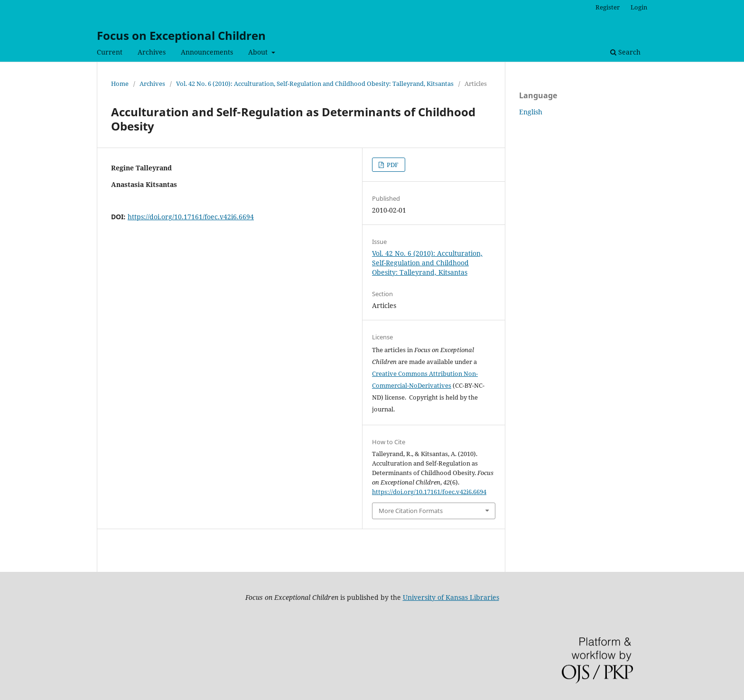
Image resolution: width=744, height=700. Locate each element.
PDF (392, 165)
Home (120, 84)
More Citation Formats (411, 511)
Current (110, 52)
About (259, 52)
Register (608, 7)
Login (639, 7)
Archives (152, 52)
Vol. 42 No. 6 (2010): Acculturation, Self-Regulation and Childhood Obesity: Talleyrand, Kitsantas (315, 84)
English (531, 112)
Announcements (207, 52)
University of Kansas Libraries (451, 597)
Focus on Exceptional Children (181, 35)
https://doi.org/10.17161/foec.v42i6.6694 (191, 217)
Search (625, 52)
